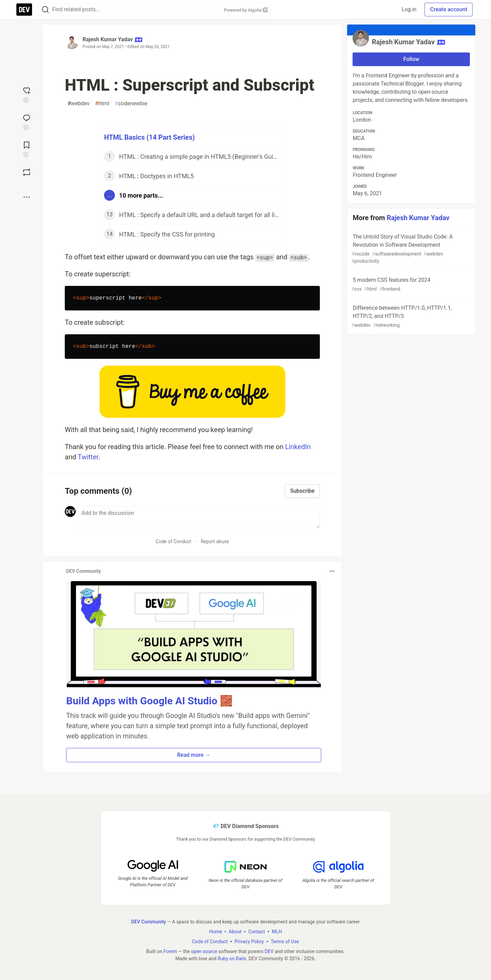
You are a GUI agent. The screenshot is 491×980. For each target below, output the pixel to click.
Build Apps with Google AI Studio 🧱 (149, 701)
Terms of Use (285, 941)
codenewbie (131, 104)
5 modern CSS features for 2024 (411, 285)
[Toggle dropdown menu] (332, 571)
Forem (170, 951)
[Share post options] (27, 197)
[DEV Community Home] (24, 10)
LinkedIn (298, 447)
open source (204, 951)
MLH (277, 932)
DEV (269, 951)
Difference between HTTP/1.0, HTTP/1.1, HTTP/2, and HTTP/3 (411, 317)
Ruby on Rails (232, 959)
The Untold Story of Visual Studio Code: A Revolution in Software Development (411, 249)
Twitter (88, 457)
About (235, 932)
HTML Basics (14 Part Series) (149, 137)
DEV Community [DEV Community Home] (149, 922)
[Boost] (27, 172)
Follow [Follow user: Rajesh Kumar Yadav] (411, 59)
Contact (257, 932)
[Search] (45, 10)
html (102, 104)
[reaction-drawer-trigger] (27, 94)
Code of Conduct (174, 541)
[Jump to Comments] (27, 122)
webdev (79, 104)
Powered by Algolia (245, 10)
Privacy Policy (249, 941)
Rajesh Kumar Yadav (108, 39)
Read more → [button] (194, 755)
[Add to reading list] (27, 149)
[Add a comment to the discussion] (199, 517)
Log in (409, 9)
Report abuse (215, 541)
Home (215, 932)
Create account (449, 9)
